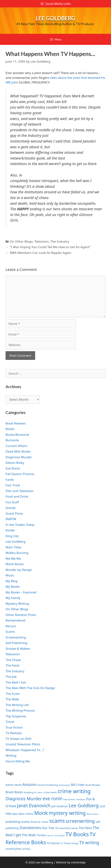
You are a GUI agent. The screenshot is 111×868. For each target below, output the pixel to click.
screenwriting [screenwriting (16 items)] (80, 821)
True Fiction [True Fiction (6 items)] (59, 836)
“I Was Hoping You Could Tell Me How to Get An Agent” (50, 247)
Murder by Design (19, 570)
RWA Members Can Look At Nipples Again (41, 253)
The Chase (13, 660)
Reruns (11, 626)
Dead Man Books (18, 451)
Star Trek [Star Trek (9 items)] (48, 828)
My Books (13, 587)
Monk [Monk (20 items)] (41, 813)
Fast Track (13, 485)
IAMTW (11, 519)
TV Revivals (14, 733)
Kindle (10, 530)
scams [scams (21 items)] (57, 821)
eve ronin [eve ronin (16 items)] (53, 798)
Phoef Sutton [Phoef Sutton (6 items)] (92, 814)
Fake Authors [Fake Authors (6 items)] (70, 799)
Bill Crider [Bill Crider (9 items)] (78, 785)
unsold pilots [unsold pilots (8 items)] (14, 849)
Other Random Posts (21, 615)
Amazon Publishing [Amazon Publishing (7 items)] (48, 785)
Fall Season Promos (20, 474)
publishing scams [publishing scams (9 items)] (18, 822)
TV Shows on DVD (18, 739)
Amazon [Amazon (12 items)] (30, 784)
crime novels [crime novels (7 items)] (50, 792)
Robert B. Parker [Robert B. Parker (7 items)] (40, 822)
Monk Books (15, 564)
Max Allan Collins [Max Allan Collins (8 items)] (23, 814)
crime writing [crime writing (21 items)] (74, 791)
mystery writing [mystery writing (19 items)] (67, 813)
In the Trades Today (20, 525)
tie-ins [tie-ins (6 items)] (50, 836)
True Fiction (14, 727)
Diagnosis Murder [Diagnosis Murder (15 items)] (24, 799)
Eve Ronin (13, 468)
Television (42, 241)
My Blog (12, 581)
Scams (10, 632)
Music (10, 575)
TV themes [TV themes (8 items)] (53, 843)
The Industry (60, 241)
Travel (10, 722)
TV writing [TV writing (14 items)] (89, 843)
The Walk (12, 699)
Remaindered (15, 620)
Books (10, 429)
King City (12, 536)
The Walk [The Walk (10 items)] (29, 835)
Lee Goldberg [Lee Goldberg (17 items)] (84, 805)
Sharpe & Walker (18, 649)
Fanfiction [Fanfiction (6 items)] (81, 799)
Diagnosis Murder (19, 457)
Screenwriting (16, 637)
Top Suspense (16, 716)
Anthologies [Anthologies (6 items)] (65, 785)
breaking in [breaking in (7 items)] (30, 792)
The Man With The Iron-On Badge (30, 688)
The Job (11, 677)
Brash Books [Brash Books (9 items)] (14, 792)
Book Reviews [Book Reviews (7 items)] (93, 785)
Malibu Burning (17, 553)
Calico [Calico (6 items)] (40, 792)
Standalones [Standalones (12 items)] (30, 828)
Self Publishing (16, 643)
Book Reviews (16, 423)
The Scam (13, 694)
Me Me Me (13, 558)
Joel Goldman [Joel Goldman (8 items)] (59, 806)
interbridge (78, 862)
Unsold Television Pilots (23, 744)
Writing (11, 755)
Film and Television (20, 491)
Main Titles (14, 547)
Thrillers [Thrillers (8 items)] (42, 835)
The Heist (12, 665)
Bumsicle (12, 440)
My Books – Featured (21, 592)
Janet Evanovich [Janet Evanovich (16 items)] (34, 805)
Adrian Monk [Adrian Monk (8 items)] (14, 785)
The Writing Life (17, 705)
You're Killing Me (18, 761)
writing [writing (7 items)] (26, 849)
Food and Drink (17, 496)
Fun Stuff (12, 502)
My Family (13, 598)
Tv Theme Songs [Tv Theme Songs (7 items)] (70, 843)
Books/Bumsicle (17, 435)
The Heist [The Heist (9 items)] (85, 828)
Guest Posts (14, 513)
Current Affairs (16, 446)
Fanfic (10, 480)
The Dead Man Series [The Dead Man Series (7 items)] (67, 828)
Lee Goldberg (55, 18)
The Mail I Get (16, 682)
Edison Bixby (15, 463)
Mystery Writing (17, 604)
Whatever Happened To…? (25, 750)
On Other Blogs (21, 241)
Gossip (11, 508)
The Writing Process (20, 710)
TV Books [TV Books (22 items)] (77, 834)
